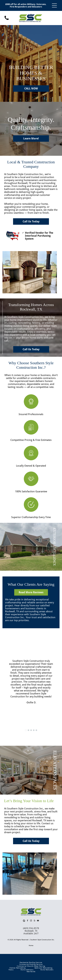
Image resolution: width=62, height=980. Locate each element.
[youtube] (38, 921)
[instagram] (31, 921)
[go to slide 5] (36, 730)
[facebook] (28, 921)
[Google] (24, 921)
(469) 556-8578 (31, 928)
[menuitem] (31, 962)
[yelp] (35, 921)
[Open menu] (54, 5)
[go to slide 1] (26, 730)
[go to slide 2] (28, 730)
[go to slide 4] (34, 730)
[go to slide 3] (31, 730)
